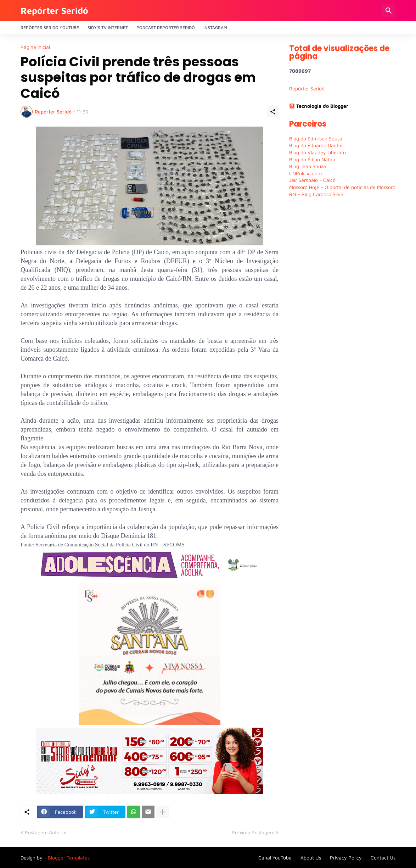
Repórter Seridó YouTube (50, 27)
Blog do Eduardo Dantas (316, 145)
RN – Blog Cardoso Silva (316, 194)
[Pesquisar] (389, 11)
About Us (311, 858)
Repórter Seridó (54, 10)
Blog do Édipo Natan (312, 159)
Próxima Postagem (253, 832)
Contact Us (383, 858)
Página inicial (35, 47)
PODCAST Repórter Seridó (166, 27)
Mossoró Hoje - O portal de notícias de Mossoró (342, 187)
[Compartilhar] (273, 112)
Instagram (215, 27)
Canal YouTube (275, 858)
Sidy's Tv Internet (108, 27)
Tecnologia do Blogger (319, 106)
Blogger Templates (69, 858)
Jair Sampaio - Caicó (312, 180)
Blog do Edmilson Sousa (316, 138)
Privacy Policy (346, 858)
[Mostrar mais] (163, 812)
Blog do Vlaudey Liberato (317, 152)
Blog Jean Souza (308, 166)
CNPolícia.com (305, 173)
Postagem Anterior (46, 832)
